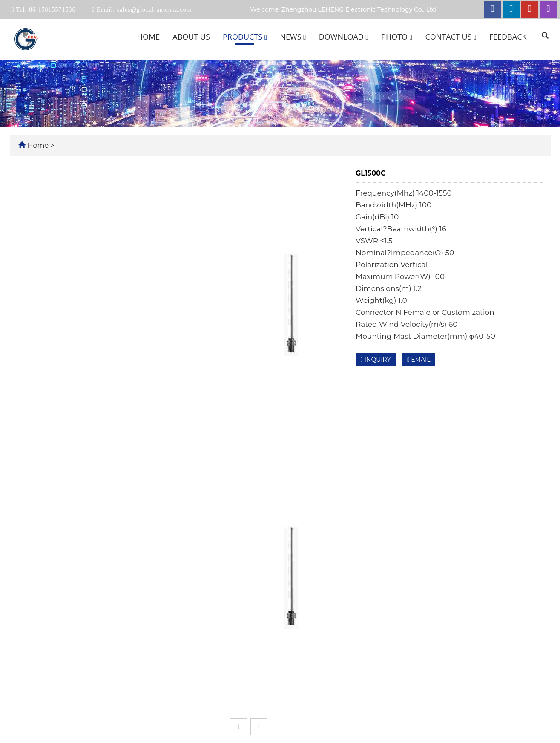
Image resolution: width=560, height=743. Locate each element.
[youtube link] (530, 9)
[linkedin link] (511, 9)
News (293, 37)
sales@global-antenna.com (153, 10)
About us (191, 37)
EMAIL (419, 360)
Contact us (451, 37)
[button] (266, 37)
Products (245, 37)
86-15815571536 (51, 10)
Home (148, 37)
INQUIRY (376, 360)
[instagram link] (549, 9)
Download (344, 37)
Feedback (508, 37)
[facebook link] (492, 9)
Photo (397, 37)
